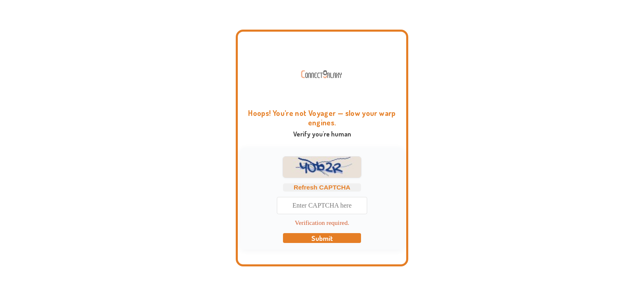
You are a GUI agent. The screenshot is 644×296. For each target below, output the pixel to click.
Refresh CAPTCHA (322, 187)
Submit (322, 238)
